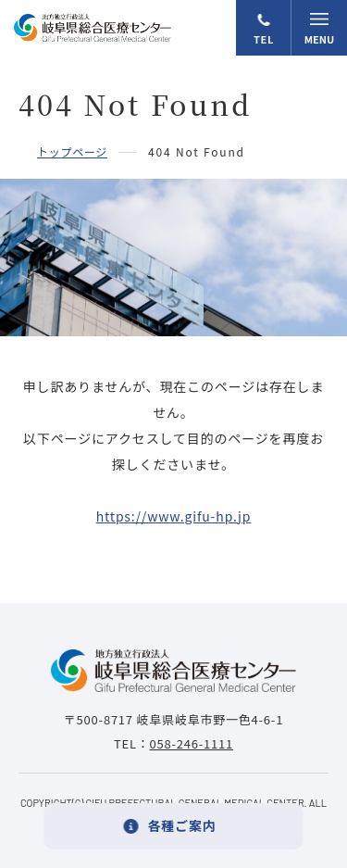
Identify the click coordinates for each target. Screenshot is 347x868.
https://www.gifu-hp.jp (174, 516)
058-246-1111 (192, 743)
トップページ (72, 151)
